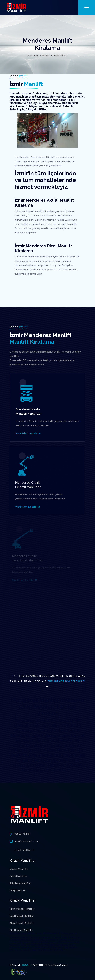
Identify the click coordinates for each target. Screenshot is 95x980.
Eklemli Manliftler (18, 876)
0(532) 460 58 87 (25, 850)
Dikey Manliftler (18, 890)
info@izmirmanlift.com (27, 841)
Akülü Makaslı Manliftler (22, 909)
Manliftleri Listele (27, 433)
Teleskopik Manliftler (21, 883)
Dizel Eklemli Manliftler (21, 930)
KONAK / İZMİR (22, 834)
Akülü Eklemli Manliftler (22, 923)
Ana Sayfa (33, 55)
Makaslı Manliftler (19, 869)
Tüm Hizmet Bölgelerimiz (66, 681)
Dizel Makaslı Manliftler (22, 916)
